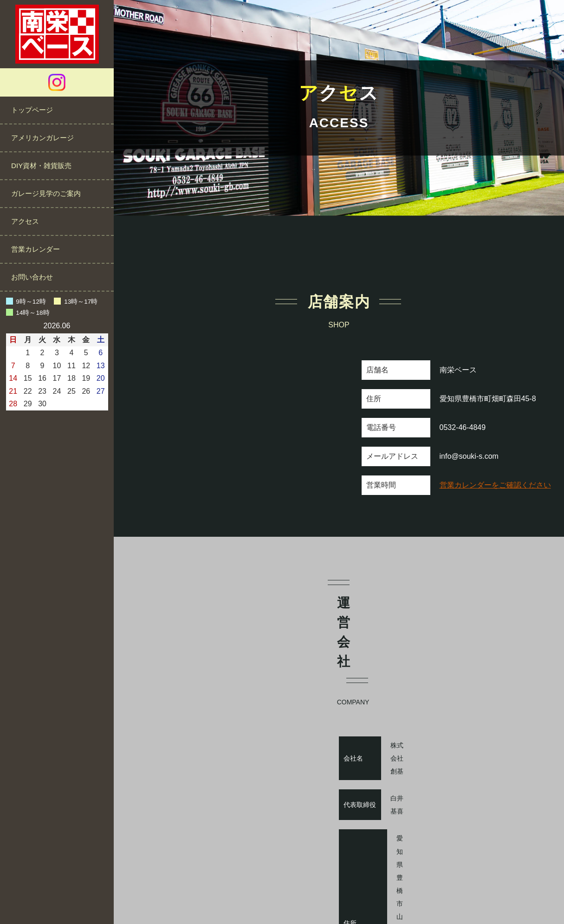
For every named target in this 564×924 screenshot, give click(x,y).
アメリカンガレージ (42, 138)
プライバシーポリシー (312, 888)
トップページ (32, 110)
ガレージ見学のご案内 (46, 193)
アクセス (25, 221)
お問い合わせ (32, 277)
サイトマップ (378, 888)
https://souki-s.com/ (472, 797)
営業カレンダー (36, 249)
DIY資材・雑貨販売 (41, 166)
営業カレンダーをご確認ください (495, 485)
